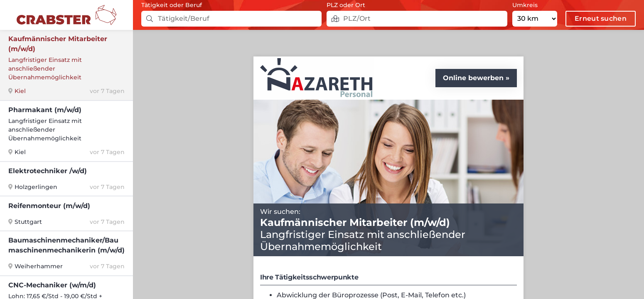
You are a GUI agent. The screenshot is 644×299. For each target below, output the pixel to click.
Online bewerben (473, 78)
